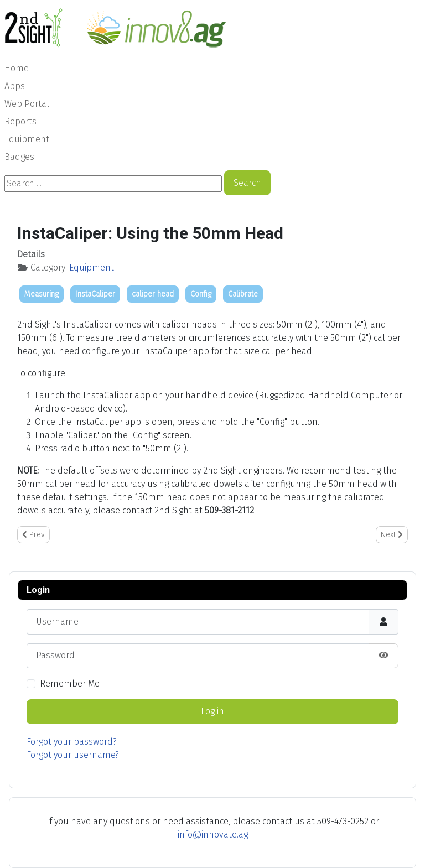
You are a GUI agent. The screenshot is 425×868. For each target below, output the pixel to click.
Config (201, 294)
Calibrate (243, 294)
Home (17, 68)
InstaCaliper (95, 294)
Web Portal (27, 104)
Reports (20, 121)
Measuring (42, 294)
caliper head (153, 294)
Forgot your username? (73, 755)
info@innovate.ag (213, 835)
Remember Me (70, 684)
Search (247, 183)
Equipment (27, 139)
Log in (212, 711)
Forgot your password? (72, 742)
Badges (19, 157)
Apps (15, 86)
